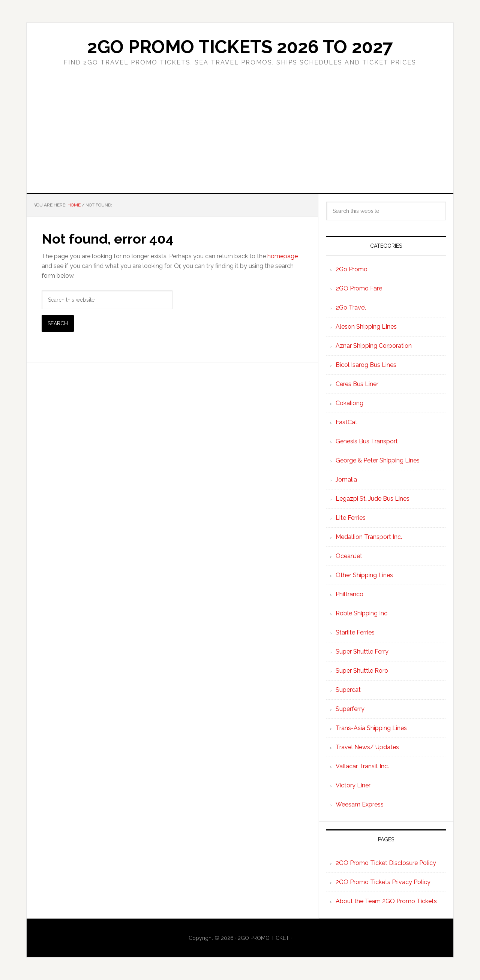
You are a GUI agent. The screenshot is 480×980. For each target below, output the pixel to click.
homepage (283, 256)
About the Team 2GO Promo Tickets (386, 901)
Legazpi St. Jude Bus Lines (373, 499)
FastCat (346, 422)
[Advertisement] (240, 137)
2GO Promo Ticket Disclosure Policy (386, 863)
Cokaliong (349, 403)
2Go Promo (352, 269)
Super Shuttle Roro (362, 671)
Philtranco (349, 594)
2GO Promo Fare (359, 288)
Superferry (350, 709)
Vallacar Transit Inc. (362, 766)
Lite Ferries (351, 518)
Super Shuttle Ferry (362, 652)
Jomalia (346, 480)
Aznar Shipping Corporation (374, 346)
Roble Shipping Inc (361, 613)
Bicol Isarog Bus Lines (366, 365)
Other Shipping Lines (364, 575)
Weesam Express (360, 804)
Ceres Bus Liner (357, 384)
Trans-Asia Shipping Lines (371, 728)
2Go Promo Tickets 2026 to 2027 (240, 47)
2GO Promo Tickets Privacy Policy (383, 882)
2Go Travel (351, 307)
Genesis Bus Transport (367, 441)
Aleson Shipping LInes (366, 327)
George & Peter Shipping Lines (378, 460)
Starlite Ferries (355, 632)
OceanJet (349, 556)
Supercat (348, 690)
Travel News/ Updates (367, 747)
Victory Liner (353, 785)
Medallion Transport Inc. (369, 537)
